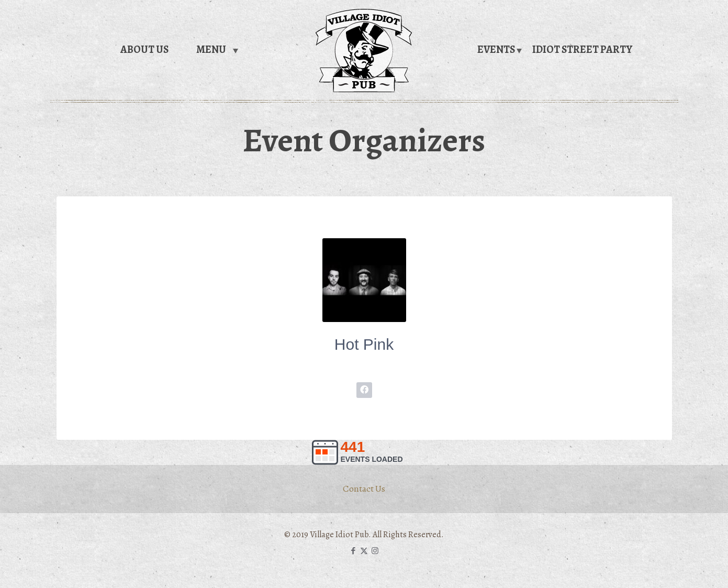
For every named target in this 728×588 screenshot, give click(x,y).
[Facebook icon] (353, 551)
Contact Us (364, 489)
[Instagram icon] (375, 551)
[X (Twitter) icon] (364, 551)
